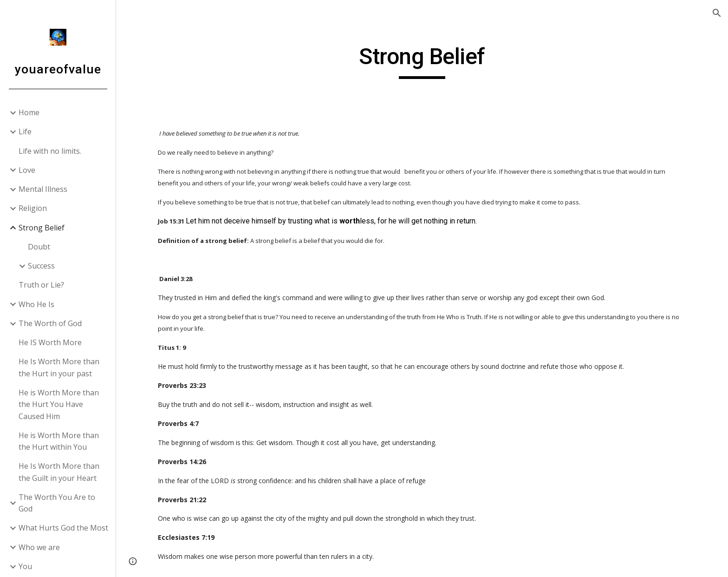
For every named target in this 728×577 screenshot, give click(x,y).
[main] (422, 61)
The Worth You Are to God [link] (57, 503)
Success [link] (41, 266)
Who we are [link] (39, 547)
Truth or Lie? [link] (41, 285)
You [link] (25, 566)
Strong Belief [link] (42, 228)
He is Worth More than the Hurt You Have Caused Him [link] (59, 404)
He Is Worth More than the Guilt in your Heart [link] (59, 472)
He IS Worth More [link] (50, 342)
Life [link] (25, 131)
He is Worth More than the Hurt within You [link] (59, 441)
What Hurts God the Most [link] (63, 528)
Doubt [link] (39, 247)
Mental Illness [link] (43, 189)
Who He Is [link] (36, 304)
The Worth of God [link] (50, 323)
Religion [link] (33, 208)
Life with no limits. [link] (50, 151)
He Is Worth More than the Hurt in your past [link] (59, 367)
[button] (717, 13)
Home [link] (29, 112)
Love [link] (27, 170)
